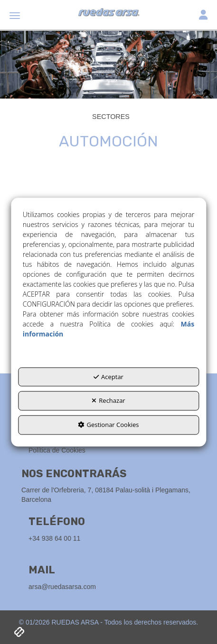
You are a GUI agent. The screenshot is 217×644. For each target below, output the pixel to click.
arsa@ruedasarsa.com (62, 587)
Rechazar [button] (108, 401)
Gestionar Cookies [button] (108, 425)
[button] (108, 14)
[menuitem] (112, 450)
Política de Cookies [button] (57, 450)
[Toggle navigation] (203, 16)
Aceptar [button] (108, 377)
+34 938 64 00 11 (54, 538)
